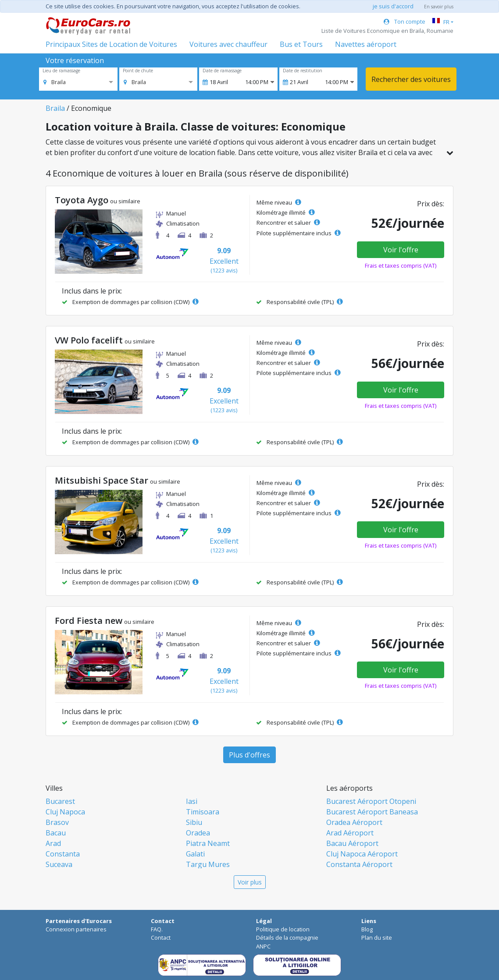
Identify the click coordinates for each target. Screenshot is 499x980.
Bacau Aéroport (352, 843)
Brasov (57, 822)
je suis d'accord (393, 6)
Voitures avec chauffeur (228, 44)
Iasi (192, 801)
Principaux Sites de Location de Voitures (111, 44)
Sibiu (194, 822)
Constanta (63, 854)
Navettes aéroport (366, 44)
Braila (55, 108)
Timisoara (203, 812)
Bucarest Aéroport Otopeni (371, 801)
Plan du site (377, 938)
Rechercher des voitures (411, 79)
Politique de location (283, 929)
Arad (53, 843)
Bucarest (60, 801)
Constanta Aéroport (359, 864)
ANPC (263, 946)
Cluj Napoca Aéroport (362, 854)
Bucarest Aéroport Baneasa (372, 812)
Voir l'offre (401, 250)
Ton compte (405, 21)
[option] (55, 82)
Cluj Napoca (65, 812)
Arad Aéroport (350, 833)
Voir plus (250, 882)
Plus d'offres (249, 755)
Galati (195, 854)
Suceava (59, 864)
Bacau (56, 833)
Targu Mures (208, 864)
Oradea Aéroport (354, 822)
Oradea (198, 833)
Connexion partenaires (76, 929)
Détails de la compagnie (287, 938)
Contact (161, 938)
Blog (367, 929)
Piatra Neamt (208, 843)
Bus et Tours (301, 44)
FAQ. (157, 929)
